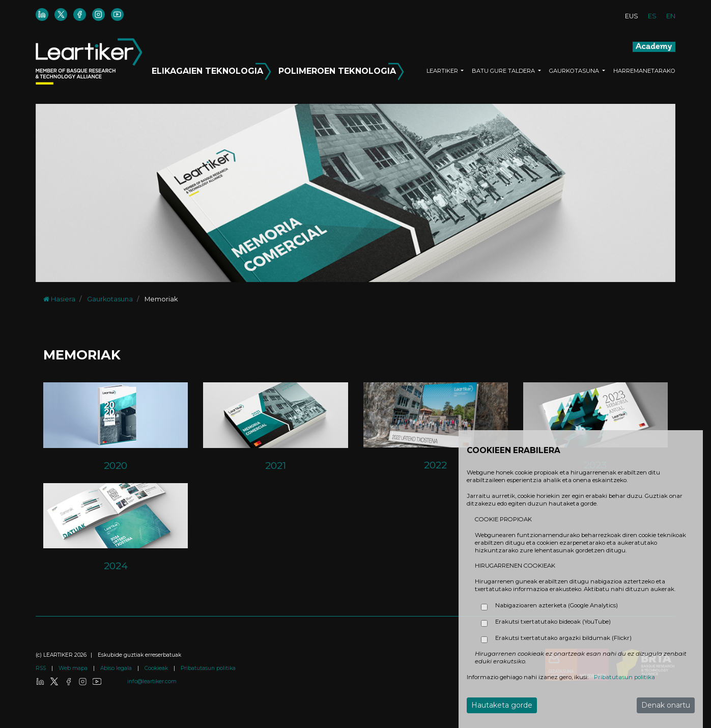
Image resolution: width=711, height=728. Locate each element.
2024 (116, 566)
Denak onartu (666, 705)
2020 (116, 465)
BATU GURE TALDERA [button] (504, 71)
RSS (41, 668)
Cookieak (157, 668)
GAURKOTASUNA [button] (575, 71)
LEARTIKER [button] (443, 71)
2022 (435, 465)
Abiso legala (117, 668)
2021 (276, 465)
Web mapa (74, 668)
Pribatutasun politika (208, 668)
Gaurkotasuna (110, 299)
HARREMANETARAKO (644, 71)
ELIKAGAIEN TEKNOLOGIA (213, 69)
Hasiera (59, 299)
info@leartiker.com (152, 681)
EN (671, 16)
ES (652, 16)
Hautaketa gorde (502, 705)
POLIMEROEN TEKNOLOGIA (341, 69)
